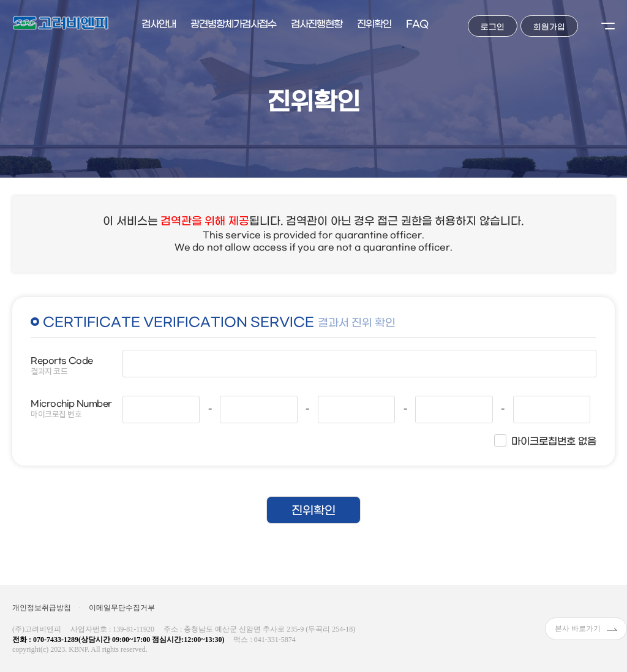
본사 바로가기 (586, 629)
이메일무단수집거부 (122, 608)
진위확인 (374, 24)
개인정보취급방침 (42, 608)
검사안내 (159, 24)
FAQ (417, 24)
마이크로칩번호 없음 (554, 441)
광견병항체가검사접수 (233, 24)
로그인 (493, 27)
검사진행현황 (317, 24)
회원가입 (549, 27)
